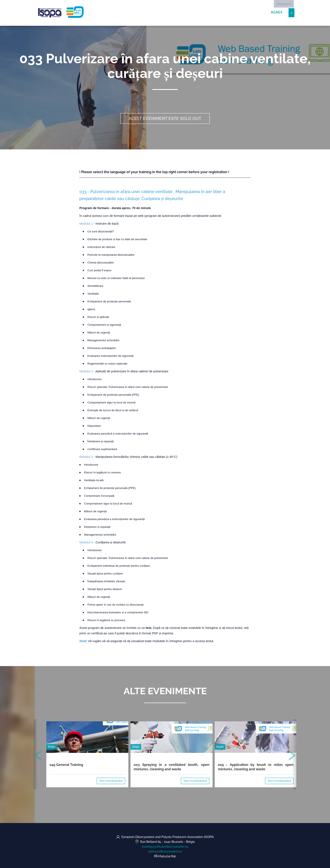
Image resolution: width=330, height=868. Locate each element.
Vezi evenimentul (111, 781)
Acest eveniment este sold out (165, 119)
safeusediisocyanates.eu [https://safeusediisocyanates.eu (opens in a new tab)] (165, 851)
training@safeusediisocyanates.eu (165, 847)
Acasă (277, 13)
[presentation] (38, 756)
